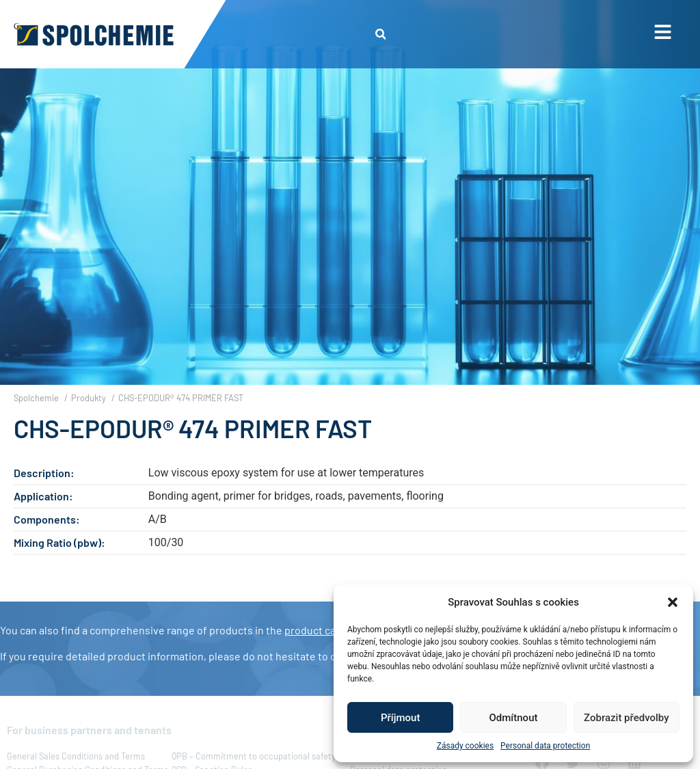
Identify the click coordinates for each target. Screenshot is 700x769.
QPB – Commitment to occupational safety (254, 756)
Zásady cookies (465, 746)
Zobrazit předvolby (627, 718)
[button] (673, 602)
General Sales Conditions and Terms (76, 756)
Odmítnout (514, 718)
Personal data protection (545, 746)
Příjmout (400, 718)
